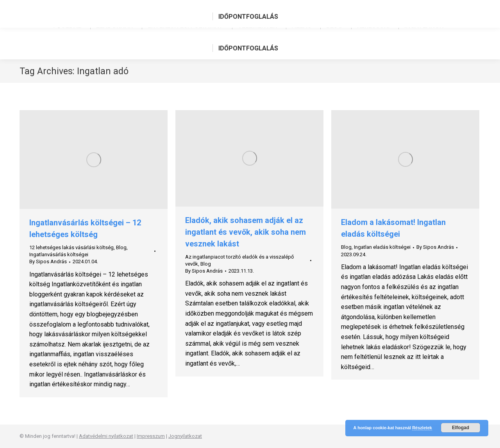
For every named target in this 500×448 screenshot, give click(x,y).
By (48, 261)
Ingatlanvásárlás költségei (59, 254)
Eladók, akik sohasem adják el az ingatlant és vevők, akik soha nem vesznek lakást (246, 232)
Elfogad (461, 428)
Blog (121, 247)
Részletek (422, 428)
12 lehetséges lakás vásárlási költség (71, 247)
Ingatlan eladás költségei (382, 247)
